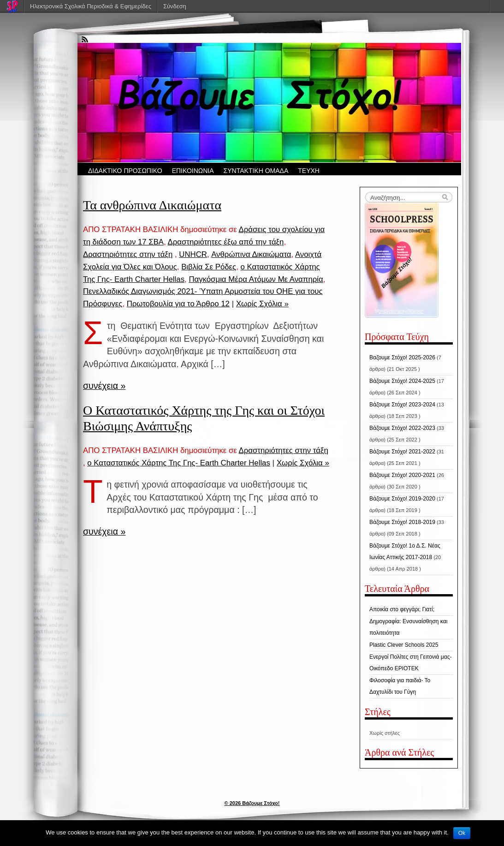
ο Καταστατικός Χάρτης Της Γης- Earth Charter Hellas (179, 463)
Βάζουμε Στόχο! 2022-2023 (402, 428)
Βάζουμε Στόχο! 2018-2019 (402, 522)
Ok (462, 833)
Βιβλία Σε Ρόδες (209, 267)
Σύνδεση (175, 6)
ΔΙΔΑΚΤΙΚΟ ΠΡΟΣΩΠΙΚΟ (125, 171)
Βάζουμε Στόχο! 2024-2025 (402, 381)
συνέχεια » (104, 386)
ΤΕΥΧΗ (309, 171)
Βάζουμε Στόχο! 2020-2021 (402, 475)
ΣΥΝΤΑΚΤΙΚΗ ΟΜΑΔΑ (256, 171)
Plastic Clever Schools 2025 (404, 645)
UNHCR (193, 254)
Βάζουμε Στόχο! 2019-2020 (402, 499)
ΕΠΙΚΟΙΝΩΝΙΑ (193, 171)
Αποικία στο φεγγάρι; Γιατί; (402, 609)
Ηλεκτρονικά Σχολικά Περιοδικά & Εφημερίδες (91, 6)
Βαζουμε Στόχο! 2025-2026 (402, 357)
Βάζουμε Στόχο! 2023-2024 (402, 405)
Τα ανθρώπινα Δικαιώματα (152, 205)
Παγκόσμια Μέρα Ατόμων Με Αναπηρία (256, 279)
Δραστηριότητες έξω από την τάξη (225, 242)
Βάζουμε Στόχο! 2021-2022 (402, 452)
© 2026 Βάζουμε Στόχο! (252, 803)
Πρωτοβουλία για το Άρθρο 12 (178, 304)
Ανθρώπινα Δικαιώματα (251, 254)
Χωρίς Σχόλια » (262, 304)
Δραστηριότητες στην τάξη (128, 254)
